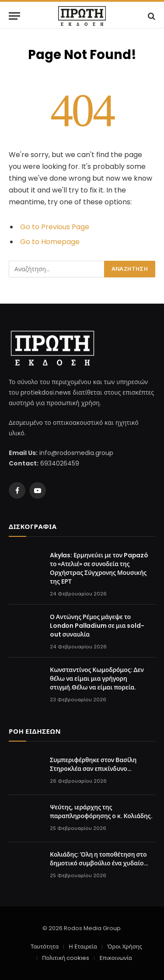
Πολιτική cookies (66, 958)
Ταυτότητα (45, 947)
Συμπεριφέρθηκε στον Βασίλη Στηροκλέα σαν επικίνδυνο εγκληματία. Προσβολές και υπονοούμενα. (93, 773)
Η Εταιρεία (83, 947)
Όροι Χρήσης (125, 947)
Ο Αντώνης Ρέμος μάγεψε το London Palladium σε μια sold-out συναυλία (97, 626)
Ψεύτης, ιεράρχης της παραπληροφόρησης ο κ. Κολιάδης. (101, 812)
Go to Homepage (50, 242)
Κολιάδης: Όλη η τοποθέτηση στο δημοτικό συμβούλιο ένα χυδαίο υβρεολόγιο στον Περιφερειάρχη (98, 863)
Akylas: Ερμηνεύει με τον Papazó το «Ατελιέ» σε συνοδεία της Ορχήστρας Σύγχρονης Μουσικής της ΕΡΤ (99, 568)
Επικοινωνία (115, 958)
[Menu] (14, 16)
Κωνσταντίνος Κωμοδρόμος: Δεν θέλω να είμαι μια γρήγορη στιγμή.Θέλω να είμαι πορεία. (97, 679)
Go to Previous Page (55, 227)
